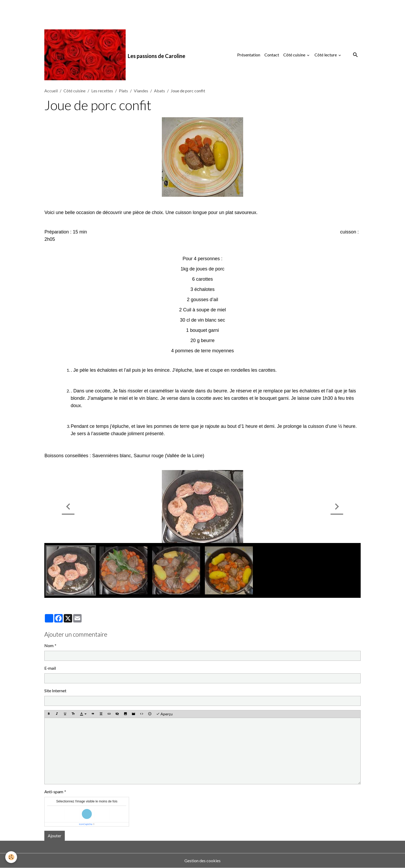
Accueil (51, 91)
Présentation (249, 55)
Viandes (141, 91)
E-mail (50, 668)
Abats (159, 91)
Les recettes (102, 91)
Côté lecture (326, 55)
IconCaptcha (86, 824)
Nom (49, 645)
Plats (123, 91)
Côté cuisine (295, 55)
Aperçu (164, 714)
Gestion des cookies (202, 861)
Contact (272, 55)
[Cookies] (11, 857)
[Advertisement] (95, 12)
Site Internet (55, 691)
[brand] (115, 55)
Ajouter (55, 836)
